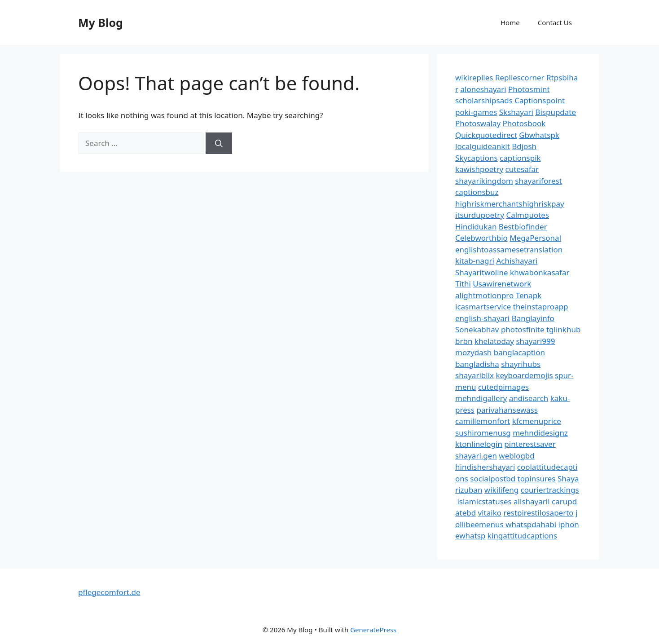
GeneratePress (373, 630)
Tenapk (529, 295)
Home (510, 22)
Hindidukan (476, 227)
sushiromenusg (483, 433)
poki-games (476, 112)
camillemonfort (483, 421)
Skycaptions (477, 158)
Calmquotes (527, 215)
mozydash (473, 352)
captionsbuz (477, 192)
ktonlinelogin (479, 444)
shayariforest (538, 181)
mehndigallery (481, 398)
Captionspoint (540, 100)
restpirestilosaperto (538, 513)
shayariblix (474, 375)
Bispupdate (556, 112)
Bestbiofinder (523, 227)
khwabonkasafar (540, 272)
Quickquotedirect (486, 135)
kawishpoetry (479, 169)
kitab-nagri (475, 261)
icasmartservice (483, 307)
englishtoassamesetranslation (509, 249)
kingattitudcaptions (522, 536)
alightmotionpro (484, 295)
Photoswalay (478, 123)
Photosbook (524, 123)
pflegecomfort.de (109, 592)
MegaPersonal (535, 238)
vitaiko (490, 513)
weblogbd (516, 456)
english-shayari (482, 318)
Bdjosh (524, 146)
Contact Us (555, 22)
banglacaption (519, 352)
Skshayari (516, 112)
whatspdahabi (531, 524)
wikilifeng (501, 490)
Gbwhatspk (539, 135)
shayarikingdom (484, 181)
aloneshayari (483, 89)
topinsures (537, 479)
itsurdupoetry (480, 215)
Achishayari (517, 261)
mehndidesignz (540, 433)
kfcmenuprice (537, 421)
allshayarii (532, 501)
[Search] (219, 143)
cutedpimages (503, 387)
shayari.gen (476, 456)
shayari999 (535, 341)
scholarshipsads (484, 100)
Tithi (463, 284)
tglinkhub (563, 329)
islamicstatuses (484, 501)
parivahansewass (507, 410)
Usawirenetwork (502, 284)
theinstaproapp (541, 307)
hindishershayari (485, 467)
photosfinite (523, 329)
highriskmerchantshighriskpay (510, 204)
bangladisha (477, 364)
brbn (464, 341)
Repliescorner (521, 77)
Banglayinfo (533, 318)
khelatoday (494, 341)
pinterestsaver (530, 444)
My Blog (101, 22)
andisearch (529, 398)
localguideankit (483, 146)
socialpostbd (493, 479)
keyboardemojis (524, 375)
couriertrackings (550, 490)
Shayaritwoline (482, 272)
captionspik (520, 158)
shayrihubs (521, 364)
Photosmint (529, 89)
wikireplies (474, 77)
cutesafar (522, 169)
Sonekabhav (477, 329)
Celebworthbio (481, 238)
